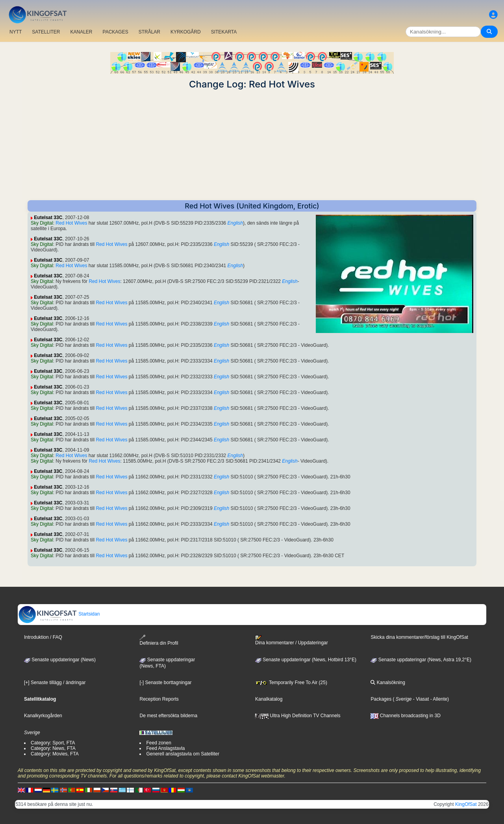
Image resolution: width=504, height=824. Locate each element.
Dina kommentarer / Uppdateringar (292, 640)
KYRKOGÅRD (186, 32)
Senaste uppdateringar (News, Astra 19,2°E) (421, 660)
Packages (381, 699)
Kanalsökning (388, 683)
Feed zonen (158, 743)
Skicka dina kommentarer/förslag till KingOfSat (419, 637)
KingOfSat (466, 804)
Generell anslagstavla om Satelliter (183, 754)
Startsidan (59, 614)
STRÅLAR (149, 32)
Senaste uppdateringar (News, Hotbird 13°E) (306, 660)
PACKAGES (116, 32)
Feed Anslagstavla (165, 748)
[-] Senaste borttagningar (165, 683)
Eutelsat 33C (48, 218)
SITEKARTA (224, 32)
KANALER (81, 32)
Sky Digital (42, 223)
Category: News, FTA (53, 748)
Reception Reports (159, 699)
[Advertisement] (252, 145)
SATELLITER (46, 32)
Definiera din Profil (159, 640)
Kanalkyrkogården (43, 716)
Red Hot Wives (71, 223)
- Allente (438, 699)
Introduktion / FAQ (43, 637)
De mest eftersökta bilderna (168, 716)
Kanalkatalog (269, 699)
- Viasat (421, 699)
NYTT (16, 32)
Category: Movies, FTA (55, 754)
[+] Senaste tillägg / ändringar (55, 683)
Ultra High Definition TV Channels (298, 716)
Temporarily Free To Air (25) (291, 683)
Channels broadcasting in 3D (405, 716)
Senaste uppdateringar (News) (60, 660)
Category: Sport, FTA (53, 743)
